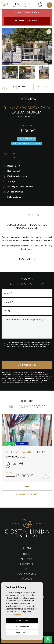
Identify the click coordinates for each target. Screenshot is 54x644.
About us (27, 559)
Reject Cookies (22, 632)
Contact (27, 579)
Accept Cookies (22, 620)
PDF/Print (20, 87)
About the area (26, 574)
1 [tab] (27, 486)
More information (14, 615)
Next (50, 47)
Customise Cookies (22, 626)
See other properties (27, 21)
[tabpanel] (27, 448)
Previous (4, 47)
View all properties (27, 494)
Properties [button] (27, 564)
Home (26, 554)
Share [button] (42, 87)
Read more (27, 259)
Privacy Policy (27, 344)
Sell (27, 569)
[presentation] (15, 354)
